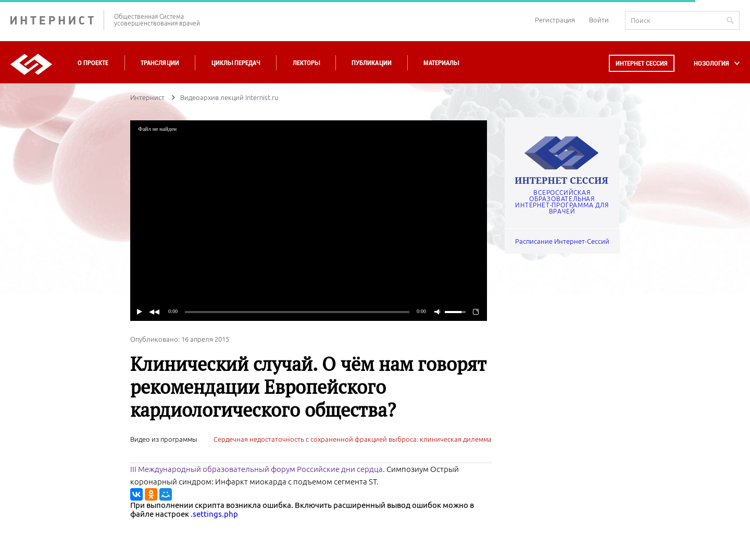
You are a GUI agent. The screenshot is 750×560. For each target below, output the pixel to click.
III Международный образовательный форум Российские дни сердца (257, 469)
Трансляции (160, 63)
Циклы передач (236, 63)
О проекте (93, 63)
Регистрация (555, 20)
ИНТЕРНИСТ (57, 20)
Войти (599, 20)
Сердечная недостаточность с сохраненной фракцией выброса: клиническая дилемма (353, 439)
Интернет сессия (642, 63)
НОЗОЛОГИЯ (711, 63)
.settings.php (214, 514)
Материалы (441, 63)
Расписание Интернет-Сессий (562, 241)
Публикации (372, 63)
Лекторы (306, 63)
